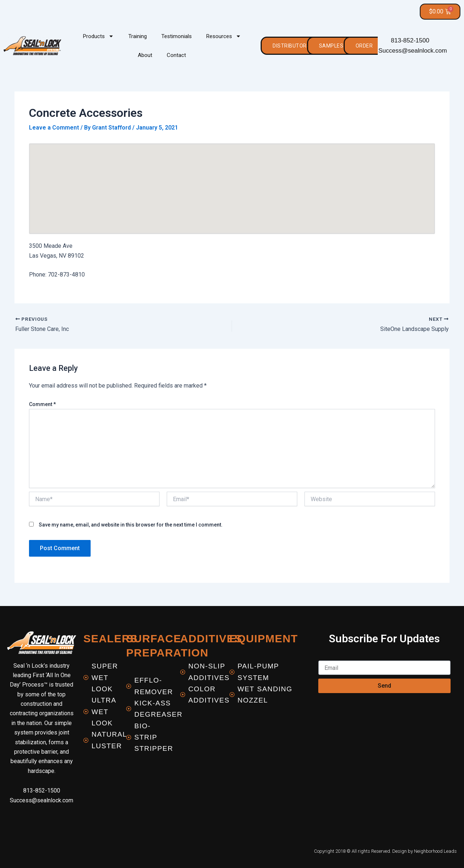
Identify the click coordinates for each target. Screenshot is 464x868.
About (145, 55)
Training (138, 36)
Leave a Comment (54, 128)
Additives (211, 638)
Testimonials (177, 36)
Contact (176, 55)
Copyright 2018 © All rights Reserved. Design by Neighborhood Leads (385, 851)
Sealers (111, 638)
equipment (264, 638)
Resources (224, 36)
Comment (42, 404)
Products (98, 36)
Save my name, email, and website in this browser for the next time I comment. (131, 525)
